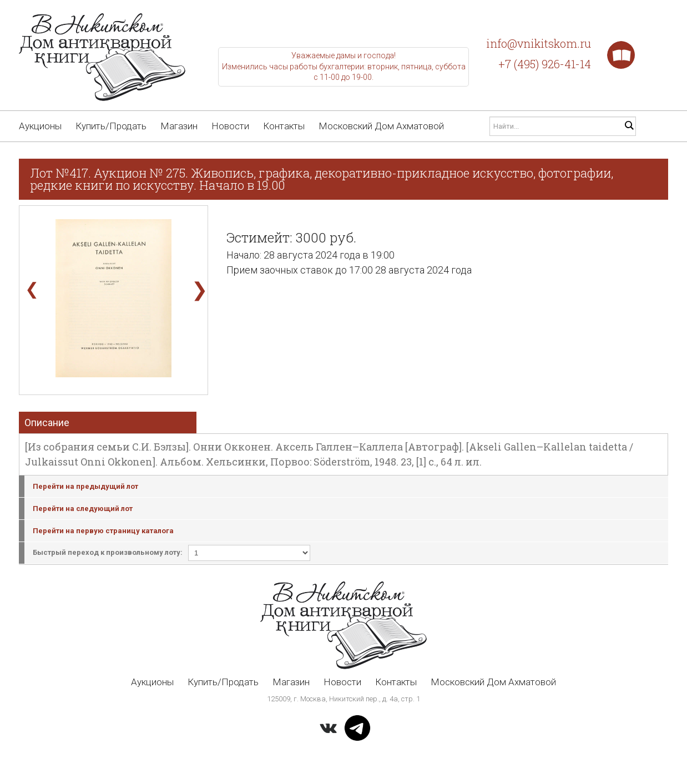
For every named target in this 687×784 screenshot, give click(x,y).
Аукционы (40, 126)
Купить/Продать (111, 126)
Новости (230, 126)
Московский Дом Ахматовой (381, 126)
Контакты (284, 126)
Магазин (179, 126)
